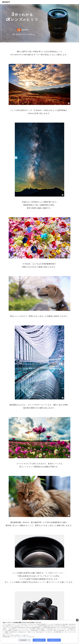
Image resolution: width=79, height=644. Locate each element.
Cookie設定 (23, 640)
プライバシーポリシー (23, 637)
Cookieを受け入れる (55, 640)
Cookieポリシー (18, 635)
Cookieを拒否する (39, 640)
